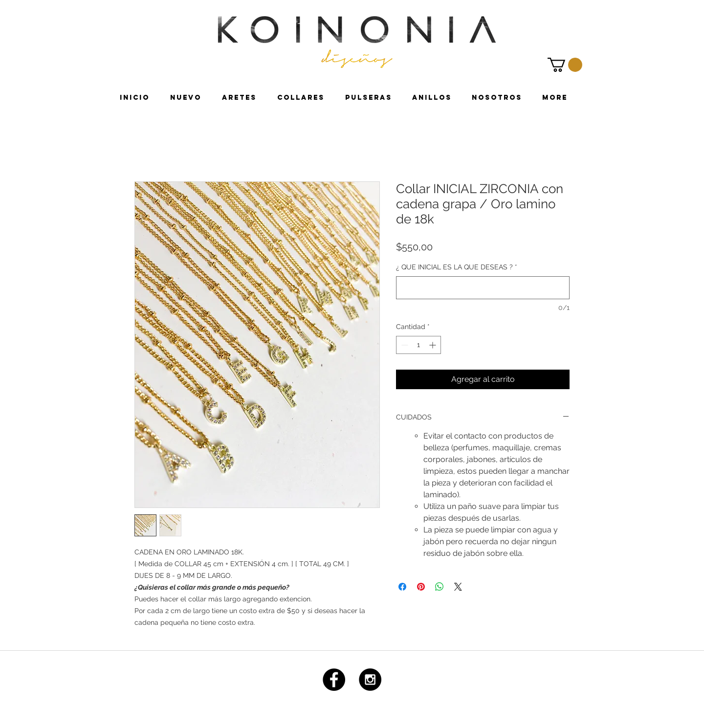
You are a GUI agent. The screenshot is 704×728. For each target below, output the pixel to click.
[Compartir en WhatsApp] (440, 587)
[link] (565, 65)
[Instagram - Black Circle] (370, 680)
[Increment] (433, 345)
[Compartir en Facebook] (402, 587)
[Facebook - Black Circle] (334, 680)
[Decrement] (404, 345)
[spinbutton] (418, 345)
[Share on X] (458, 587)
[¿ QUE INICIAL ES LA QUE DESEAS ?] (483, 288)
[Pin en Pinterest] (421, 587)
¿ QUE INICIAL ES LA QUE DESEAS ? (457, 267)
